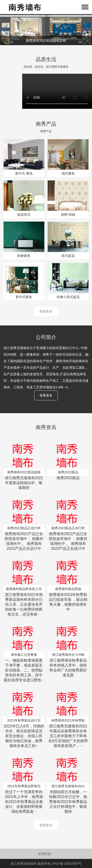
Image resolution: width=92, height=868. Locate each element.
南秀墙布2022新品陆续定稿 (46, 40)
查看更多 (46, 311)
